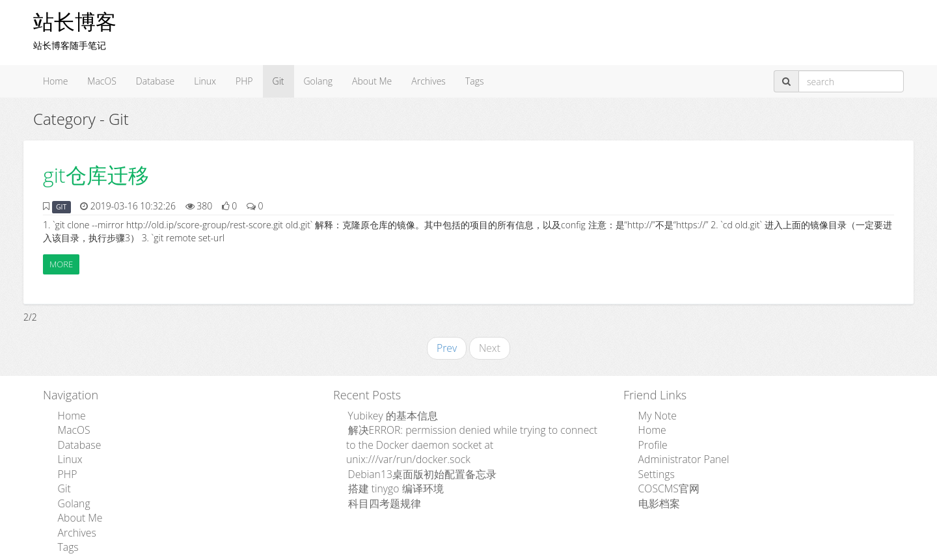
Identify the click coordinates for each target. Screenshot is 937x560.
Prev (448, 347)
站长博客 (75, 21)
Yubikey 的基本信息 (386, 413)
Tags (475, 81)
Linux (205, 81)
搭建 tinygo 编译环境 (388, 465)
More (61, 264)
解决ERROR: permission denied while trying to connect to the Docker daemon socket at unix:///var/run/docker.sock (470, 432)
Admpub (420, 551)
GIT (61, 207)
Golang (318, 81)
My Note (654, 413)
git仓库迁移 (96, 175)
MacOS (102, 81)
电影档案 (655, 491)
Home (55, 81)
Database (155, 81)
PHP (244, 81)
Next (488, 347)
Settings (653, 465)
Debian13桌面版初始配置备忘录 (412, 452)
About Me (372, 81)
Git (278, 81)
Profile (649, 439)
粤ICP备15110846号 (561, 551)
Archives (428, 81)
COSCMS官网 (663, 478)
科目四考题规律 (378, 478)
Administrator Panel (677, 452)
